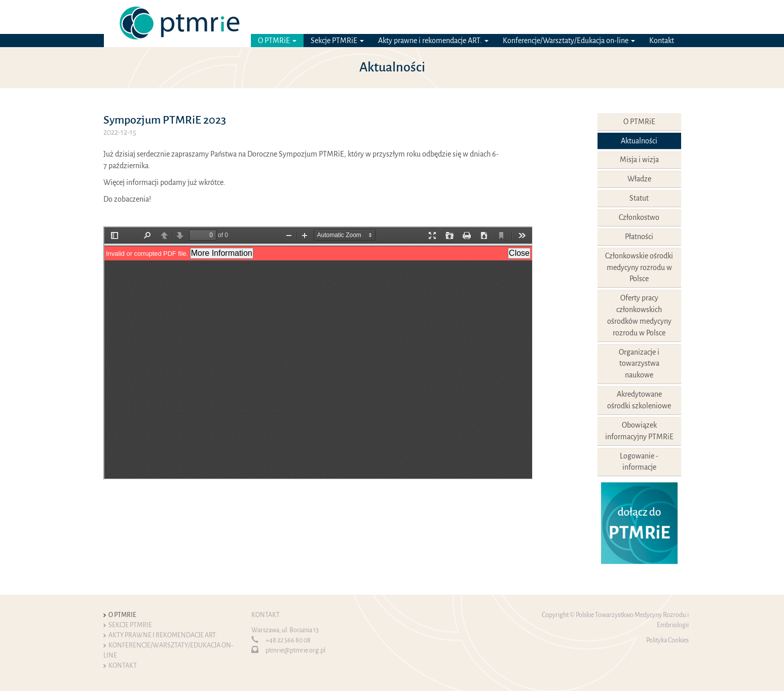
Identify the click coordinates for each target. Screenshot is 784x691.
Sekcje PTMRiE (337, 41)
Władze (639, 179)
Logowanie (598, 17)
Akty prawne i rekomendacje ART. (433, 41)
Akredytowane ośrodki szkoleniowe (639, 400)
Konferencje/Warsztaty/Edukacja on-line (569, 41)
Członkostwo (639, 217)
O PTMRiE (277, 41)
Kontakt (662, 41)
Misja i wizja (639, 160)
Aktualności (639, 141)
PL (662, 17)
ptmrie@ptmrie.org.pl (295, 650)
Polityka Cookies (667, 640)
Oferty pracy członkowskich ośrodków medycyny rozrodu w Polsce (639, 315)
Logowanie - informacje (639, 462)
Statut (639, 198)
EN (676, 17)
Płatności (639, 237)
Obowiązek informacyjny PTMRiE (639, 431)
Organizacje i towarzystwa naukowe (639, 364)
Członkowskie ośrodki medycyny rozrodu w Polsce (639, 267)
